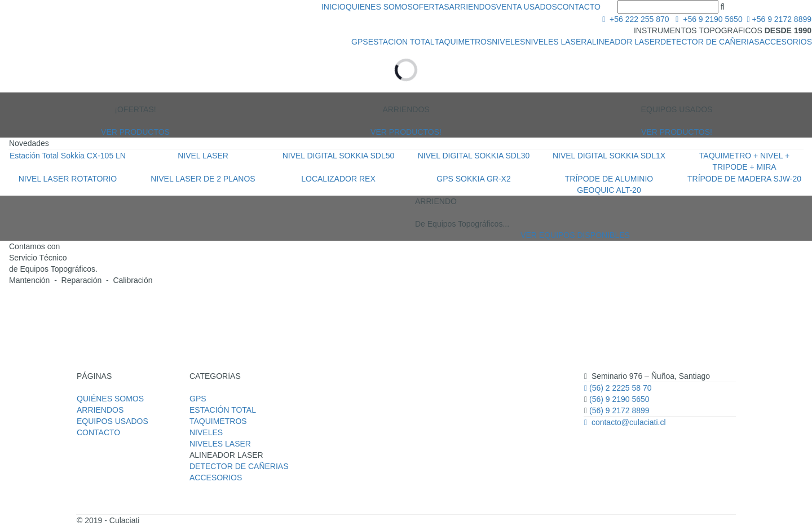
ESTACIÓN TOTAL (223, 410)
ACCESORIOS (786, 42)
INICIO (334, 7)
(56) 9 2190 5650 (618, 399)
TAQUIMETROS (464, 42)
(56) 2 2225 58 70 (618, 388)
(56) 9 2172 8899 (619, 410)
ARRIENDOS (473, 7)
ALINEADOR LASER (623, 42)
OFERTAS (431, 7)
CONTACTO (579, 7)
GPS (360, 42)
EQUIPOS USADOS (112, 421)
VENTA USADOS (527, 7)
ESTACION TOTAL (401, 42)
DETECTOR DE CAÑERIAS (710, 42)
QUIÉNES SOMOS (110, 399)
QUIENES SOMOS (379, 7)
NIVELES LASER (556, 42)
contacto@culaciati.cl (625, 422)
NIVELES (508, 42)
